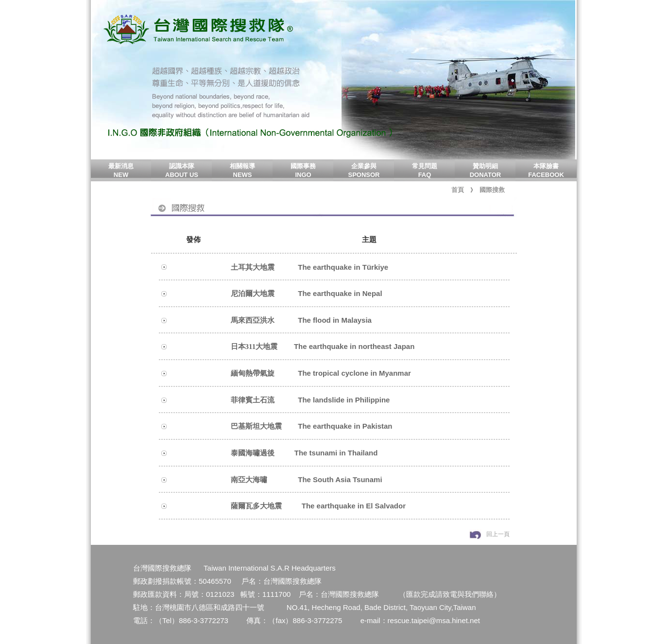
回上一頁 (498, 534)
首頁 (458, 190)
